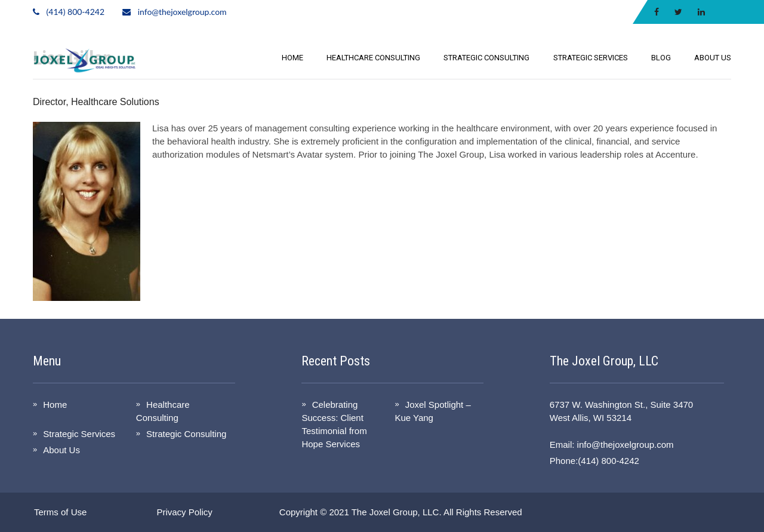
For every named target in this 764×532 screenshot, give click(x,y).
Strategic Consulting (486, 58)
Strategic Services (591, 58)
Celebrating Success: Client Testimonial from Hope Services (334, 424)
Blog (661, 58)
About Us (713, 58)
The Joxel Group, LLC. (397, 512)
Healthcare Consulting (373, 58)
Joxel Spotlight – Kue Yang (432, 411)
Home (292, 58)
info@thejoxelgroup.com (182, 12)
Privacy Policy (184, 512)
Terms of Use (60, 512)
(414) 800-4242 (76, 12)
